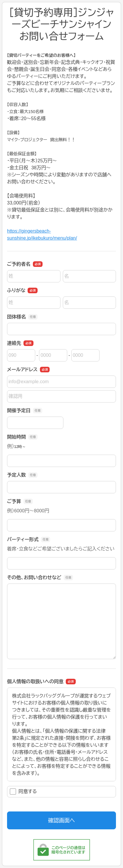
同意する (23, 792)
